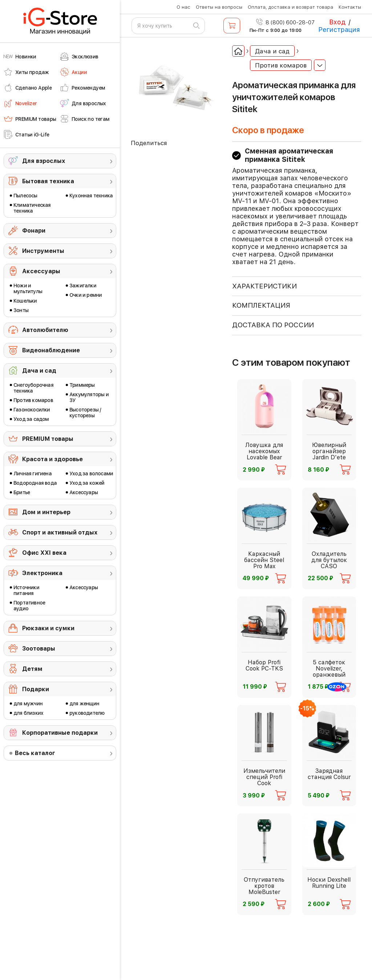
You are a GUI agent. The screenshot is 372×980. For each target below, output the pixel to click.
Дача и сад (39, 371)
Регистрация (339, 30)
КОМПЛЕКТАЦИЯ (261, 305)
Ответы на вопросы (219, 7)
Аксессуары (41, 271)
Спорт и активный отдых (60, 532)
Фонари (34, 231)
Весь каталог (35, 753)
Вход (337, 22)
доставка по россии (273, 325)
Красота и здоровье (52, 459)
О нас (183, 7)
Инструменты (43, 251)
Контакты (350, 7)
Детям (32, 669)
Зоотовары (39, 649)
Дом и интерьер (46, 512)
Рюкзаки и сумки (48, 628)
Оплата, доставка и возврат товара (290, 7)
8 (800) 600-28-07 (285, 22)
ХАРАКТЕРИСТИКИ (264, 286)
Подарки (36, 689)
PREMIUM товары (48, 439)
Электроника (42, 573)
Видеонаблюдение (51, 350)
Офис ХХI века (44, 553)
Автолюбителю (45, 330)
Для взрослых (44, 161)
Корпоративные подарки (60, 733)
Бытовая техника (48, 181)
